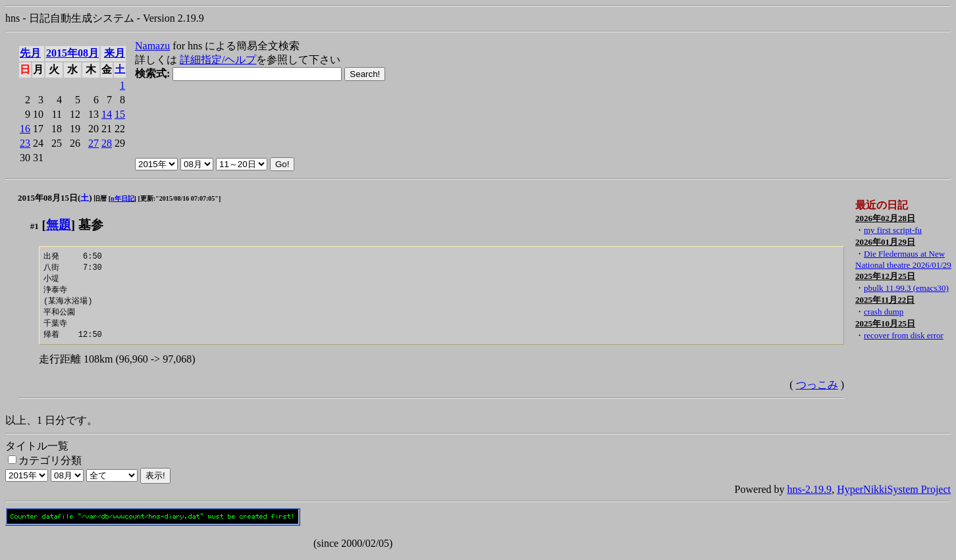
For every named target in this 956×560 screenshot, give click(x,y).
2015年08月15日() (55, 198)
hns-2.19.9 (810, 495)
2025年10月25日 (885, 323)
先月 (30, 53)
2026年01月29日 (885, 242)
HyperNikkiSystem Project (894, 495)
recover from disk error (904, 335)
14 (107, 114)
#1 (35, 226)
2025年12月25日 (885, 276)
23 (25, 143)
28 (107, 143)
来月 (115, 53)
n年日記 (122, 198)
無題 (59, 225)
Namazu (152, 46)
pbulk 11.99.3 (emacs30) (906, 288)
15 (120, 114)
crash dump (884, 312)
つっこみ (817, 390)
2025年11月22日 (885, 300)
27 (93, 143)
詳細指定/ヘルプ (218, 60)
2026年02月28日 (885, 218)
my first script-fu (893, 230)
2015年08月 (72, 53)
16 (25, 129)
